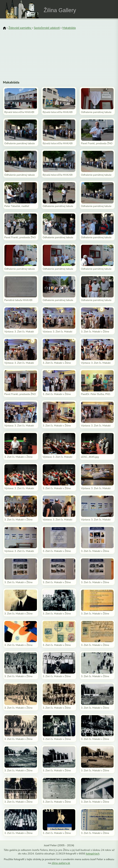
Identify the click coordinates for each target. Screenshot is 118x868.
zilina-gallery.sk (61, 863)
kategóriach (93, 854)
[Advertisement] (59, 53)
